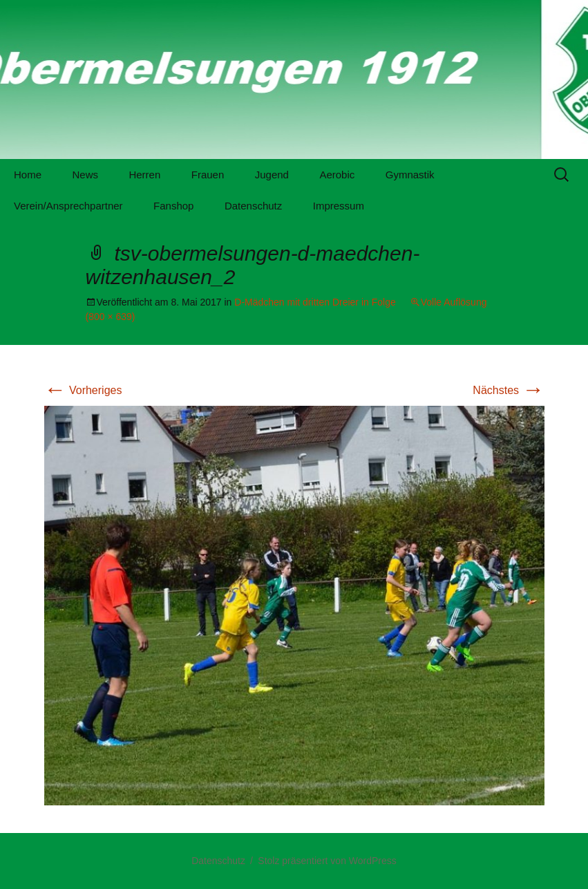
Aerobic (337, 175)
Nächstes (508, 390)
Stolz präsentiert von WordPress (327, 861)
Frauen (208, 175)
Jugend (272, 175)
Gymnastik (410, 175)
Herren (144, 175)
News (85, 175)
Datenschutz (253, 206)
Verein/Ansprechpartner (68, 206)
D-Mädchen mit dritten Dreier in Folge (315, 302)
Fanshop (173, 206)
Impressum (339, 206)
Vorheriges (83, 390)
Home (28, 175)
